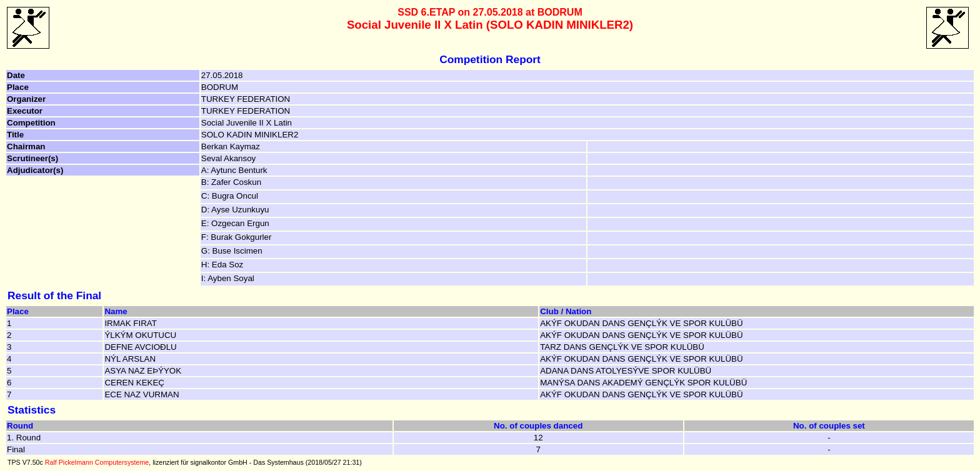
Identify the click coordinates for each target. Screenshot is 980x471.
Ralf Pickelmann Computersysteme (97, 462)
